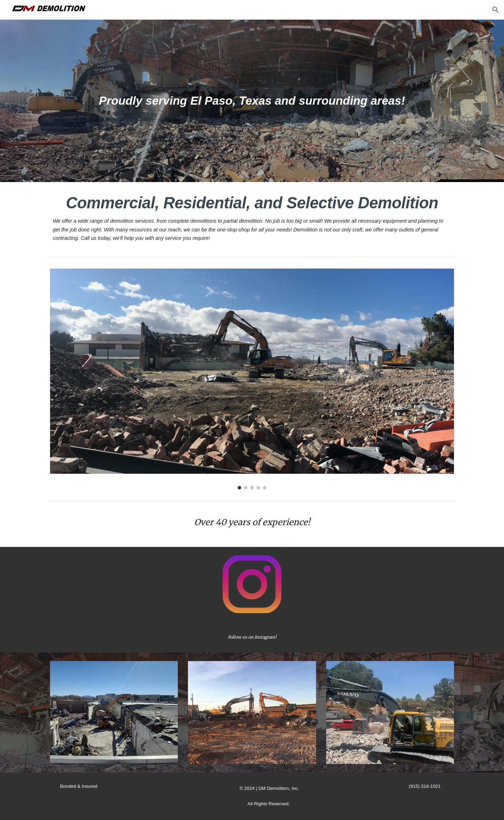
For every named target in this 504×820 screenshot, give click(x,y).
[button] (496, 10)
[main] (252, 101)
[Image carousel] (252, 379)
